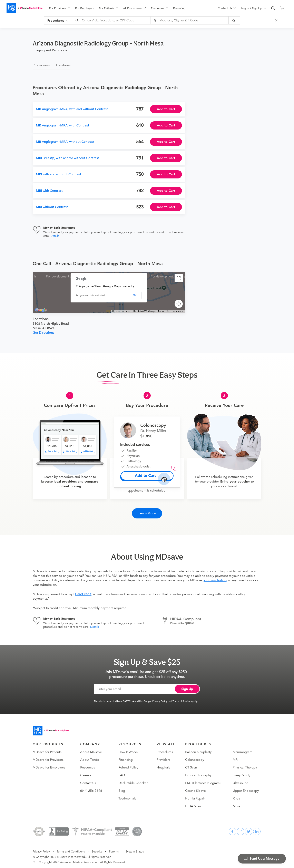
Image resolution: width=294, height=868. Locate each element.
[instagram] (241, 829)
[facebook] (232, 829)
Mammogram (243, 750)
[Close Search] (279, 20)
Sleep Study (242, 773)
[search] (273, 8)
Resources (88, 765)
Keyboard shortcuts (121, 311)
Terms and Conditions (71, 849)
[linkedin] (257, 829)
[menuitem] (60, 8)
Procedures (165, 750)
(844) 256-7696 (91, 788)
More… (238, 804)
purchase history (215, 578)
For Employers (85, 8)
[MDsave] (24, 8)
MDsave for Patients (47, 750)
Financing (179, 8)
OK (135, 295)
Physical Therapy (245, 765)
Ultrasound (241, 781)
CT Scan (191, 765)
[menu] (127, 8)
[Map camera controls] (179, 304)
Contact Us (88, 781)
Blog (122, 788)
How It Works (128, 750)
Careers (86, 773)
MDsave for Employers (49, 765)
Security (97, 849)
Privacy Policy (160, 699)
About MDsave (91, 750)
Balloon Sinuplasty (198, 750)
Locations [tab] (63, 65)
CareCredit (83, 592)
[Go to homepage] (51, 728)
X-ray (236, 796)
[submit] (237, 20)
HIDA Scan (193, 804)
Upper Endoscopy (246, 788)
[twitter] (249, 829)
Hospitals (163, 765)
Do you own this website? (91, 296)
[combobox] (115, 20)
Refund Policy (128, 765)
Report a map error (175, 311)
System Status (135, 849)
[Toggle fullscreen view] (179, 278)
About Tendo (90, 757)
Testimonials (127, 796)
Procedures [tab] (41, 65)
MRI (236, 757)
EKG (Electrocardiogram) (203, 781)
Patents (114, 849)
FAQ (122, 773)
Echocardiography (198, 773)
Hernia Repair (195, 796)
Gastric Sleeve (195, 788)
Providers (163, 757)
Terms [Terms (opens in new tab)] (161, 311)
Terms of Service (182, 699)
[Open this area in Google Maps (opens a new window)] (41, 310)
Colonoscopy (195, 757)
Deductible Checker (133, 781)
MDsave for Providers (48, 757)
